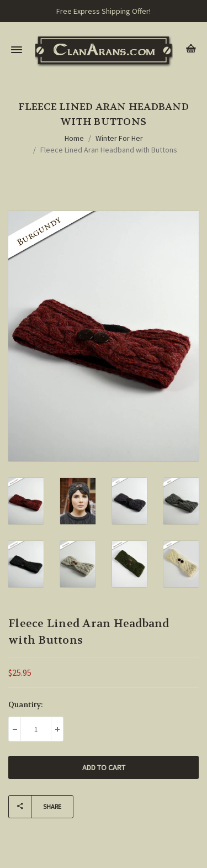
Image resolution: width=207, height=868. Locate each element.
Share (35, 807)
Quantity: (26, 704)
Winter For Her (119, 138)
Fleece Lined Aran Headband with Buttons (109, 150)
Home (74, 138)
